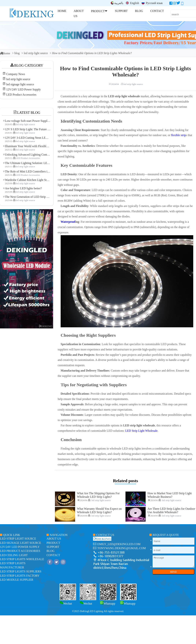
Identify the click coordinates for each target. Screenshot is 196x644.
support (53, 547)
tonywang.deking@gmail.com (122, 548)
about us (54, 539)
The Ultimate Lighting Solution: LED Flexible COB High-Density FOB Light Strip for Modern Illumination (27, 163)
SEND (173, 572)
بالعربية (117, 3)
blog (17, 53)
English (132, 3)
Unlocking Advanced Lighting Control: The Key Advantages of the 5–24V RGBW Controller (27, 155)
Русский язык (152, 3)
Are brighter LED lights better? (22, 188)
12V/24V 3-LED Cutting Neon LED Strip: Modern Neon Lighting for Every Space (27, 138)
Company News (16, 74)
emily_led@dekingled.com (119, 544)
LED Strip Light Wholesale (141, 431)
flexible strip (179, 135)
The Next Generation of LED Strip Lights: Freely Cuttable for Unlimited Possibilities (27, 197)
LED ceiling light (14, 555)
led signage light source (20, 84)
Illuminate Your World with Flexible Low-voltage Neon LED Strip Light (27, 146)
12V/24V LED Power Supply (24, 89)
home (5, 53)
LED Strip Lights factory (20, 576)
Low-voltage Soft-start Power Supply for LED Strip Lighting (27, 121)
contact (53, 555)
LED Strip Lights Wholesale (22, 559)
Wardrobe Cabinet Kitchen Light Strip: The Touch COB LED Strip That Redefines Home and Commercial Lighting (27, 180)
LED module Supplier (17, 580)
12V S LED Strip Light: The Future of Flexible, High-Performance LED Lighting (27, 129)
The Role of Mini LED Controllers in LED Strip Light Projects (27, 171)
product (53, 543)
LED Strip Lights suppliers (21, 571)
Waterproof (68, 222)
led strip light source (36, 53)
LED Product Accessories (21, 95)
